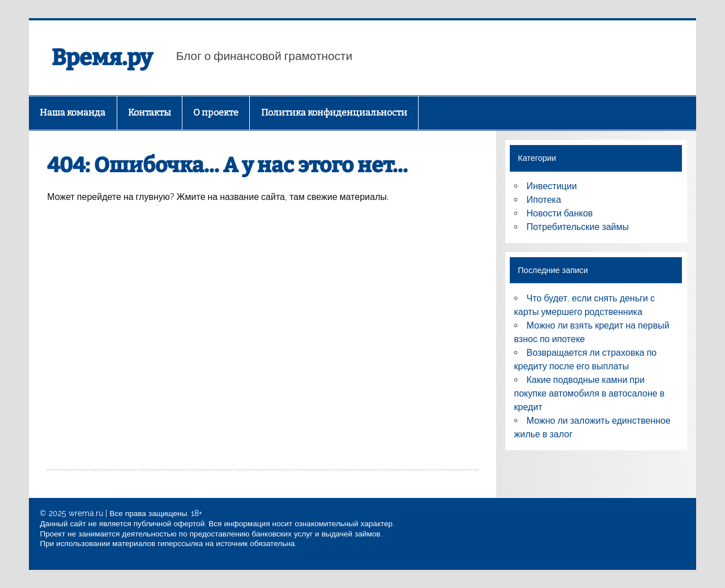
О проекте (216, 112)
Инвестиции (552, 186)
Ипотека (544, 200)
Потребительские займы (578, 227)
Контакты (150, 112)
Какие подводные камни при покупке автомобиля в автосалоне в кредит (590, 393)
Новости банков (560, 213)
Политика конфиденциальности (334, 112)
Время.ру (102, 58)
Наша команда (72, 112)
